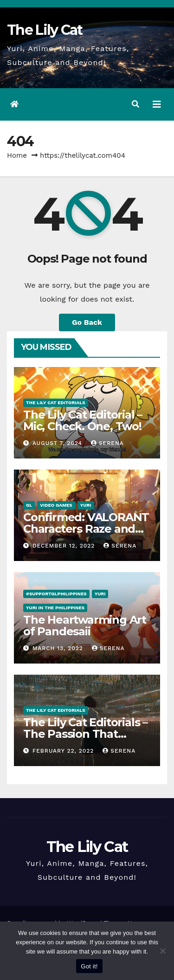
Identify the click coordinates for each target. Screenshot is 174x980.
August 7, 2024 (58, 443)
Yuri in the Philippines (55, 608)
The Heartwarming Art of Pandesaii (85, 625)
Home (17, 155)
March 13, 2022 (59, 648)
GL (29, 505)
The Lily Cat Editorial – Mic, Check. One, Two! (83, 420)
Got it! (89, 966)
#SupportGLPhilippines (56, 594)
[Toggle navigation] (157, 104)
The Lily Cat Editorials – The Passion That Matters (85, 734)
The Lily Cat (45, 30)
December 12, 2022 (65, 546)
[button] (135, 104)
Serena (107, 443)
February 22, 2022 (64, 751)
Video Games (56, 505)
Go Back (87, 322)
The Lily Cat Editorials (56, 403)
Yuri (86, 505)
